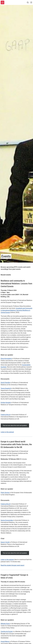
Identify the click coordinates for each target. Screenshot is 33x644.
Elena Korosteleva (6, 359)
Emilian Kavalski (6, 403)
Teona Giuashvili (6, 388)
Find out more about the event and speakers (15, 425)
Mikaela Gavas (5, 624)
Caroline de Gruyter (7, 632)
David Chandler (5, 383)
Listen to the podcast (7, 432)
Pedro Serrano (5, 493)
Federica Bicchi (5, 415)
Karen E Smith (5, 542)
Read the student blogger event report (12, 565)
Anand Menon (5, 642)
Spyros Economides (7, 520)
